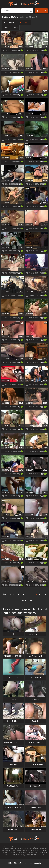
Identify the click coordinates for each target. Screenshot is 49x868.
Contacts (37, 863)
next (24, 600)
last (31, 600)
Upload (41, 11)
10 (45, 594)
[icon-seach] (31, 11)
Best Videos (23, 22)
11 (18, 600)
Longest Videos (11, 27)
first (5, 594)
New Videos (9, 22)
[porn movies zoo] (24, 3)
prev (12, 594)
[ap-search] (17, 11)
